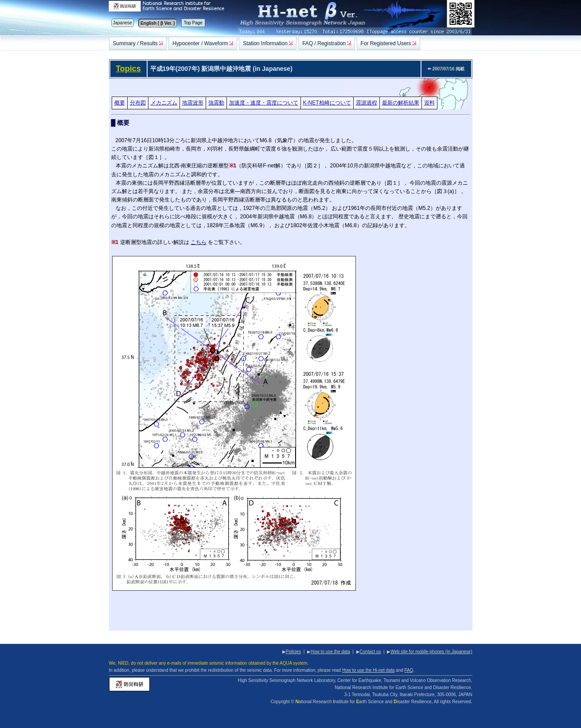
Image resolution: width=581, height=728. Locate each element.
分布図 (138, 103)
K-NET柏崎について (327, 103)
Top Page (193, 23)
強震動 (216, 103)
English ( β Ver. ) (158, 23)
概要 (120, 103)
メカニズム (164, 103)
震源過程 (367, 103)
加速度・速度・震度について (264, 103)
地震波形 (193, 103)
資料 (429, 103)
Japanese (123, 23)
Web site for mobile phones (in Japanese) (431, 652)
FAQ (409, 670)
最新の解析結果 (401, 103)
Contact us (370, 652)
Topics (128, 69)
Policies (293, 652)
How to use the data (330, 652)
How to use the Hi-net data (368, 670)
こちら (199, 242)
